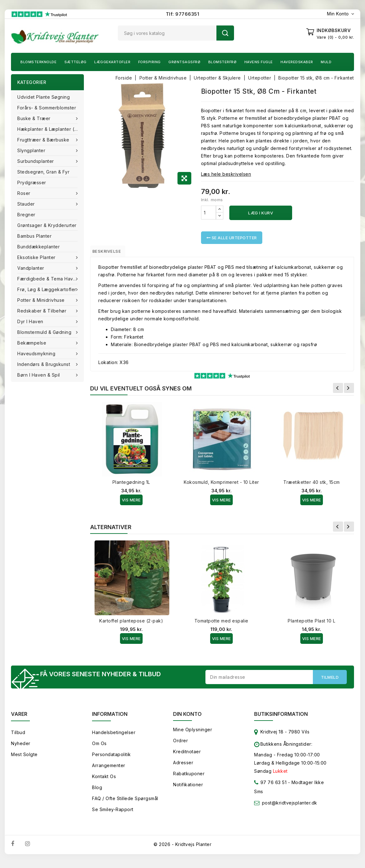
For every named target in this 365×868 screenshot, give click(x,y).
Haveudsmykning (37, 354)
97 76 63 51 (270, 788)
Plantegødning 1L (131, 485)
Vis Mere (131, 503)
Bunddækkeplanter (38, 247)
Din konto (187, 718)
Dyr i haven (31, 321)
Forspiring (150, 62)
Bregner (26, 215)
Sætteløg (76, 62)
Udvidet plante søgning (44, 97)
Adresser (183, 767)
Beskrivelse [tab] (113, 252)
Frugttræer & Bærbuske (44, 140)
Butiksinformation (281, 718)
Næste (349, 391)
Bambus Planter (34, 236)
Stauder (27, 204)
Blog (97, 792)
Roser (25, 193)
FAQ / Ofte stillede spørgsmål (125, 803)
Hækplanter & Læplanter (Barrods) (51, 129)
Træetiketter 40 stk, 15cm (312, 485)
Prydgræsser (32, 182)
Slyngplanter (32, 150)
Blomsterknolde (38, 62)
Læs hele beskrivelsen (226, 174)
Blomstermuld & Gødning (45, 332)
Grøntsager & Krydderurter (47, 225)
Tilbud (18, 737)
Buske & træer (35, 118)
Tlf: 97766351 (183, 14)
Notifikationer (188, 789)
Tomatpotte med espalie (221, 624)
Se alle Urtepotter (232, 238)
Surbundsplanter (36, 161)
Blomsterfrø (223, 62)
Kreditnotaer (187, 756)
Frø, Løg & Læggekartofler (47, 289)
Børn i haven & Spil (39, 375)
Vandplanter (31, 268)
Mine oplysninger (193, 734)
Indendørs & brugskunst (44, 364)
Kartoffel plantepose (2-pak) (131, 624)
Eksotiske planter (37, 257)
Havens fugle (259, 62)
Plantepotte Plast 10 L (311, 624)
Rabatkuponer (189, 778)
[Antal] (209, 213)
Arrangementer (109, 770)
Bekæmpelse (33, 343)
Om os (99, 748)
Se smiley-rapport (113, 814)
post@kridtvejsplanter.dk (290, 807)
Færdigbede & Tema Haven (49, 279)
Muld (326, 62)
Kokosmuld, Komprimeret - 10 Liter (221, 485)
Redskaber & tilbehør (43, 311)
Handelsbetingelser (114, 737)
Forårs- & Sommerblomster (47, 108)
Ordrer (180, 745)
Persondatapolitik (112, 759)
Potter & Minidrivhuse (42, 300)
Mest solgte (24, 759)
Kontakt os (104, 781)
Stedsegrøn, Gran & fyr (43, 172)
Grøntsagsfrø (184, 62)
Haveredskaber (297, 62)
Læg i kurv (261, 213)
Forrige (338, 391)
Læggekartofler (112, 62)
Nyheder (21, 748)
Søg (225, 33)
